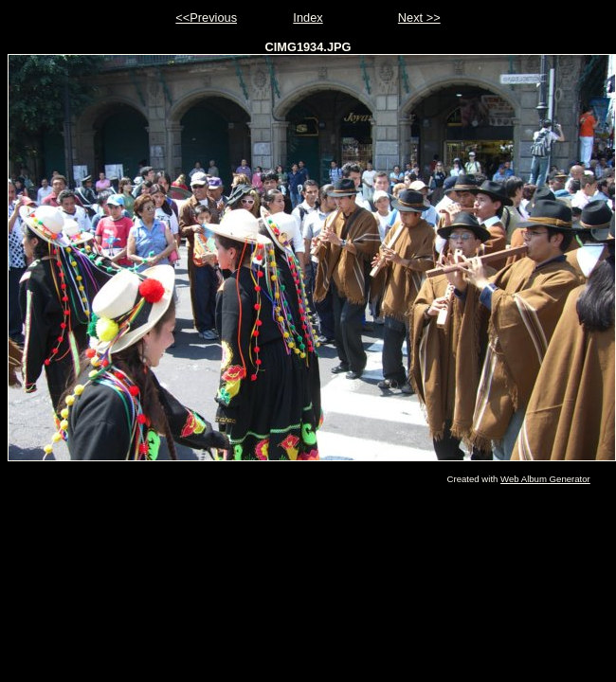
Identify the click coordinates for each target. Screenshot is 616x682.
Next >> (419, 18)
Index (308, 18)
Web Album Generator (545, 479)
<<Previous (206, 18)
